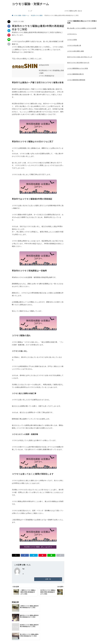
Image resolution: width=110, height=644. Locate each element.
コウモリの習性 (72, 40)
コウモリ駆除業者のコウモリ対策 (78, 68)
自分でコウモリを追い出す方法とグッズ (80, 57)
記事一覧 (53, 579)
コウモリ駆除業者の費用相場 (76, 80)
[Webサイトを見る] (23, 574)
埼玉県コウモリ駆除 (19, 21)
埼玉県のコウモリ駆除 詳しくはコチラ (38, 547)
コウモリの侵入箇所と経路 (76, 51)
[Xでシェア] (9, 22)
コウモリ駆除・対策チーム (30, 4)
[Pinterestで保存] (9, 35)
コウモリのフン (72, 34)
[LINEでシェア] (9, 40)
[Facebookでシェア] (9, 26)
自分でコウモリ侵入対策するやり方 (78, 63)
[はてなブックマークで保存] (9, 31)
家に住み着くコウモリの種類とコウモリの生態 (82, 28)
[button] (9, 44)
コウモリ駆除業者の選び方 (76, 74)
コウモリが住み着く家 (74, 45)
